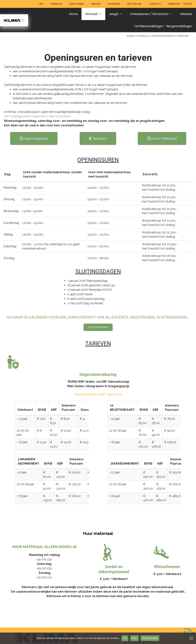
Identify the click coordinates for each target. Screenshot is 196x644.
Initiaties (186, 14)
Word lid (56, 4)
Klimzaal (95, 14)
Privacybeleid (150, 638)
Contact (155, 4)
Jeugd (118, 14)
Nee (134, 638)
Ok (125, 638)
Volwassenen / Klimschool (153, 14)
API (41, 4)
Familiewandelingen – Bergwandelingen (163, 26)
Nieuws (96, 4)
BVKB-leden (77, 4)
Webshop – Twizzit (180, 4)
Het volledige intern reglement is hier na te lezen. (37, 116)
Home (73, 14)
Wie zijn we (134, 4)
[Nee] (191, 638)
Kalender (114, 4)
